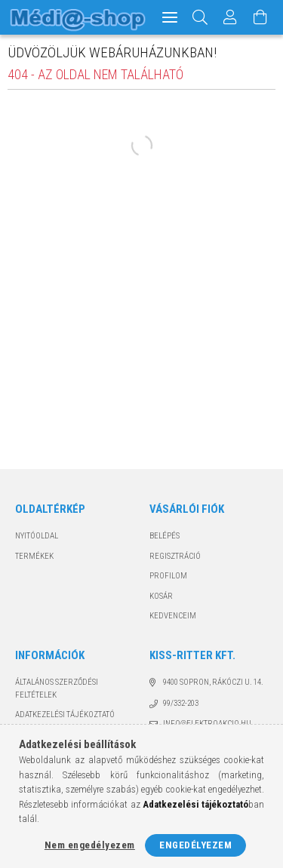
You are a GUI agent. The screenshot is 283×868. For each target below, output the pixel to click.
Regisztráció (175, 556)
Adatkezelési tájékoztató (65, 715)
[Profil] (231, 17)
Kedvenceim (173, 616)
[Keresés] (200, 17)
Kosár (161, 596)
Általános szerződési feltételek (57, 689)
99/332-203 (181, 703)
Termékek (34, 556)
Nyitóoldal (37, 536)
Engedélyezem (195, 845)
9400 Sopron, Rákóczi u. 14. (213, 682)
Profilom (168, 576)
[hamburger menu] (170, 17)
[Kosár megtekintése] (261, 17)
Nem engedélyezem (90, 845)
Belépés (165, 536)
